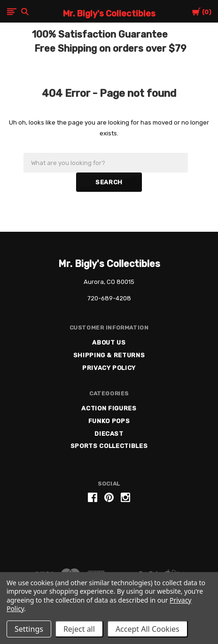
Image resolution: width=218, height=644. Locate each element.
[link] (109, 533)
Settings (29, 629)
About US (109, 342)
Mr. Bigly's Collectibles (109, 264)
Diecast (109, 434)
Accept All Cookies (148, 629)
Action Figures (109, 408)
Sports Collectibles (109, 446)
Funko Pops (109, 421)
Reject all (79, 629)
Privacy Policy (109, 368)
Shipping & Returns (109, 355)
